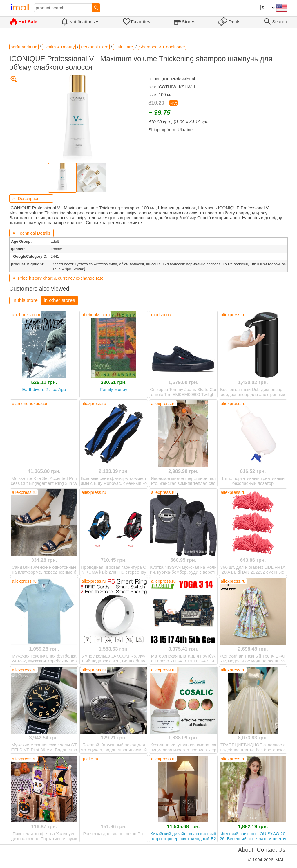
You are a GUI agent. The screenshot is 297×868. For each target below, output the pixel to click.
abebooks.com (26, 315)
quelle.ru (90, 759)
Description (26, 198)
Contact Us (271, 850)
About (246, 850)
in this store (25, 300)
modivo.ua (161, 315)
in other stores (59, 300)
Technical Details (31, 233)
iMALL (281, 860)
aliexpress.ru (233, 315)
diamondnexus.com (31, 403)
